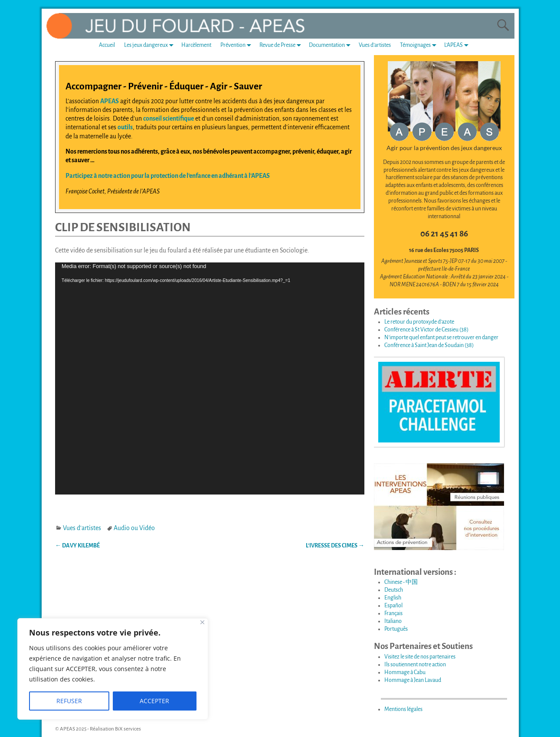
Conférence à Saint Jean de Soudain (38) (429, 345)
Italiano (393, 621)
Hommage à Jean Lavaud (413, 680)
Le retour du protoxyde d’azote (419, 322)
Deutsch (394, 590)
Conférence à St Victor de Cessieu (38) (426, 330)
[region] (113, 669)
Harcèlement (196, 45)
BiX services (128, 729)
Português (396, 629)
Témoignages (420, 45)
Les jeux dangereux (151, 45)
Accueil (107, 45)
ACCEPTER (154, 701)
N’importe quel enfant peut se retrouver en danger (441, 337)
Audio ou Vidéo (134, 528)
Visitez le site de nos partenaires (420, 657)
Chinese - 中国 (401, 582)
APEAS (110, 101)
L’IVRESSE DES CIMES (335, 546)
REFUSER (69, 701)
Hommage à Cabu (405, 672)
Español (393, 606)
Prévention (237, 45)
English (393, 598)
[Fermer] (202, 622)
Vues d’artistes (375, 45)
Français (393, 613)
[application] (210, 378)
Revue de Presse (282, 45)
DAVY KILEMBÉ (77, 546)
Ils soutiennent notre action (415, 665)
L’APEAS (458, 45)
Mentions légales (403, 709)
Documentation (331, 45)
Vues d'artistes (82, 528)
